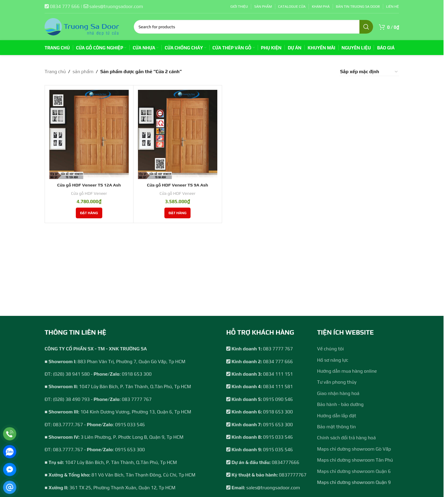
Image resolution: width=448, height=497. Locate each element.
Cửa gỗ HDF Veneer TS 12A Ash (89, 185)
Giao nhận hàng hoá (338, 393)
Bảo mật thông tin (337, 427)
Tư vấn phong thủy (337, 382)
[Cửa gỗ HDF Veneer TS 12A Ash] (89, 134)
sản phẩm (83, 72)
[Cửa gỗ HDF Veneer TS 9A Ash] (178, 134)
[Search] (253, 27)
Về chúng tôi (331, 349)
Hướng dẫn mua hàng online (347, 371)
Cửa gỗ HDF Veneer (89, 193)
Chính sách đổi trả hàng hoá (347, 438)
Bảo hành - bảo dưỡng (341, 404)
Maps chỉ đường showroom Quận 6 (354, 471)
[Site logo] (82, 26)
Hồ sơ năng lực (333, 360)
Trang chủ (55, 72)
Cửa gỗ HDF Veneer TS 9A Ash (177, 185)
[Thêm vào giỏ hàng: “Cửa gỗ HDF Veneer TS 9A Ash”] (177, 213)
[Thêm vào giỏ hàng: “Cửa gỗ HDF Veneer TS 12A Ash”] (89, 213)
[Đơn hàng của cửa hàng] (369, 72)
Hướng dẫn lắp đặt (337, 416)
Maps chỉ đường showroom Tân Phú (355, 460)
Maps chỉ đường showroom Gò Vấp (354, 449)
